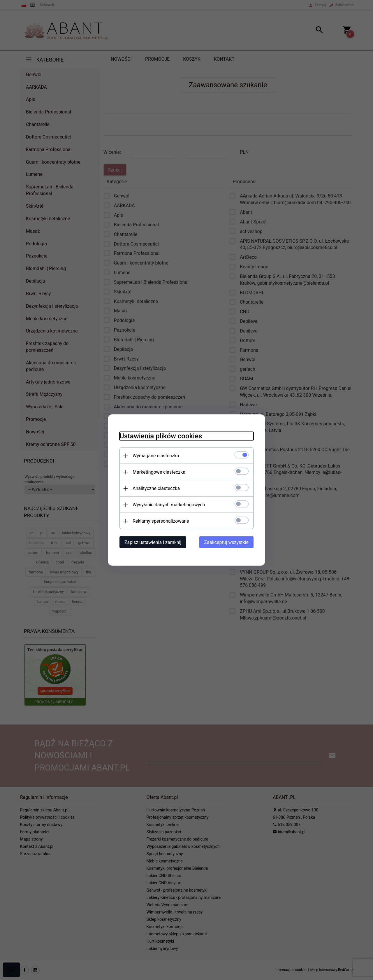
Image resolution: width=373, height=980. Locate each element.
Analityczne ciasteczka (156, 488)
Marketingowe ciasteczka (159, 472)
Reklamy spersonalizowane (161, 521)
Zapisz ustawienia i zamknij (153, 542)
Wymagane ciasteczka (156, 456)
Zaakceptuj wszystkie (226, 542)
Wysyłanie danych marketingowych (169, 505)
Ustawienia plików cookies (161, 436)
